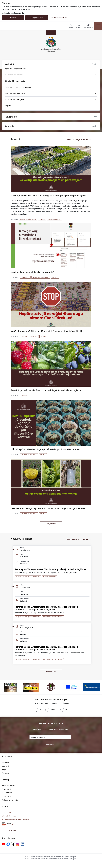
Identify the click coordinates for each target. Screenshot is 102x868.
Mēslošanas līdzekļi (54, 219)
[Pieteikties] (50, 745)
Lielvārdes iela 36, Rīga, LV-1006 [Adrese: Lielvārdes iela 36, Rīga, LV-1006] (17, 819)
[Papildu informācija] (13, 824)
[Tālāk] (97, 687)
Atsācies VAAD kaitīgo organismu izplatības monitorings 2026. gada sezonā (48, 508)
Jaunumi (42, 219)
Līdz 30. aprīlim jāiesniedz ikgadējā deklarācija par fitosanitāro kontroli (46, 449)
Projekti (5, 770)
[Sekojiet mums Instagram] (18, 844)
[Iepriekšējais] (5, 687)
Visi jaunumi (51, 524)
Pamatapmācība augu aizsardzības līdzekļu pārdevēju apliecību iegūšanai (51, 569)
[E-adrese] (6, 824)
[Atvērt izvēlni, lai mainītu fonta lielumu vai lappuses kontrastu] (88, 26)
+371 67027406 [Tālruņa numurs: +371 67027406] (10, 812)
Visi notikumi (51, 672)
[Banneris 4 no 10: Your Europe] (71, 687)
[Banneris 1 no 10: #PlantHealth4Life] (10, 687)
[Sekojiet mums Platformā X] (13, 844)
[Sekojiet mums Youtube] (3, 844)
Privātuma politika (8, 786)
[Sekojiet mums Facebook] (8, 844)
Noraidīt (13, 18)
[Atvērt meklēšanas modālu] (71, 26)
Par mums (6, 773)
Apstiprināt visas (37, 18)
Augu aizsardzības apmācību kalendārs (28, 577)
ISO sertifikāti (7, 793)
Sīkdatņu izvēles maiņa (10, 800)
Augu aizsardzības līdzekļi (28, 219)
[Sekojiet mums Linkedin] (23, 844)
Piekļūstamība (7, 789)
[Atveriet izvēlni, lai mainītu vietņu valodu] (79, 26)
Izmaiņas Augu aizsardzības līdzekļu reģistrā (32, 272)
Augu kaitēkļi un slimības (29, 455)
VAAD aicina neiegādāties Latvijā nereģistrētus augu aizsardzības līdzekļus (47, 331)
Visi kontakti (13, 830)
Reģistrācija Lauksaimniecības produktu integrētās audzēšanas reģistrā (46, 390)
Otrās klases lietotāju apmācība (53, 617)
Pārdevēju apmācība (50, 577)
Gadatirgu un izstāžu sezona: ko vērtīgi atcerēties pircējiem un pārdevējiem (48, 196)
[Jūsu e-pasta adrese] (50, 737)
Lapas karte (6, 796)
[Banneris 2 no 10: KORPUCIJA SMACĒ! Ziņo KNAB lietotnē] (31, 687)
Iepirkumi (5, 766)
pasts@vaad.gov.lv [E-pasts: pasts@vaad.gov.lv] (11, 816)
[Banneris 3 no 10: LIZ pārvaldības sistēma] (51, 687)
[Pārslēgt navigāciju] (98, 26)
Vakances (5, 762)
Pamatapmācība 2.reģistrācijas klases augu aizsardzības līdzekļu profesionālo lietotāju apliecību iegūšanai (46, 608)
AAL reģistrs (25, 277)
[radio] (38, 709)
